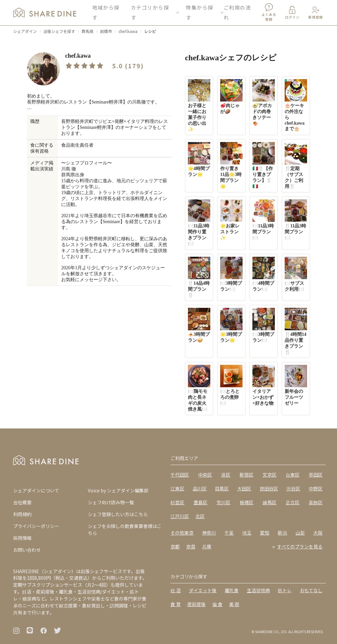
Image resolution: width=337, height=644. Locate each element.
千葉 (229, 533)
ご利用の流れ (237, 13)
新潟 (282, 533)
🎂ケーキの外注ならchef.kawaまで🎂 (296, 105)
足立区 (293, 502)
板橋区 (246, 502)
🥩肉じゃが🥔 (231, 97)
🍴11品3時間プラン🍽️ (296, 220)
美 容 (234, 604)
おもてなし (311, 590)
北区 (200, 516)
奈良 (191, 546)
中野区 (316, 488)
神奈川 (209, 533)
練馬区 (270, 502)
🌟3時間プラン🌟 (231, 325)
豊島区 (200, 502)
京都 (175, 546)
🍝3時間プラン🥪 (199, 325)
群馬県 (88, 31)
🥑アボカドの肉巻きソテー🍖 (264, 102)
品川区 (200, 488)
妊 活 (176, 590)
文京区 (270, 475)
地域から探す (106, 13)
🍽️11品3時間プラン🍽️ (264, 220)
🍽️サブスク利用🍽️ (296, 274)
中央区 (205, 475)
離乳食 (232, 590)
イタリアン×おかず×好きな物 (264, 385)
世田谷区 (269, 488)
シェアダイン (25, 31)
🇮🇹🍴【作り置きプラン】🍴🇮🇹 (264, 165)
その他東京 (182, 533)
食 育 (176, 604)
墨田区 (316, 475)
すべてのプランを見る (300, 546)
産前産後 (196, 604)
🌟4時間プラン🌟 (199, 160)
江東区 (177, 488)
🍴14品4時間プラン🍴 (199, 277)
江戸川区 (180, 516)
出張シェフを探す (59, 31)
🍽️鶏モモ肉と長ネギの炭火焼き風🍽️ (199, 388)
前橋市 (106, 31)
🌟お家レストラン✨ (231, 220)
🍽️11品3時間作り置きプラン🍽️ (199, 223)
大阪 (318, 533)
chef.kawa (128, 31)
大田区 (244, 488)
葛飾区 (316, 502)
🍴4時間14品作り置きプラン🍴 (296, 331)
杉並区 (177, 502)
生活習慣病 (258, 590)
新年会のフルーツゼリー (296, 385)
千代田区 (180, 475)
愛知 (265, 533)
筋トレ (285, 590)
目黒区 (222, 488)
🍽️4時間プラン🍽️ (264, 274)
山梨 (300, 533)
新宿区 (246, 475)
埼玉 (247, 533)
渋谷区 (293, 488)
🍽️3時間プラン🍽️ (231, 274)
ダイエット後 (203, 590)
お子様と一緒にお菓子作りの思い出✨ (199, 105)
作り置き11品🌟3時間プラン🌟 (231, 165)
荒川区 (223, 502)
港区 (226, 475)
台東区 (293, 475)
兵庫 (207, 546)
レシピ (150, 31)
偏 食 (217, 604)
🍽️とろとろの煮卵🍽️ (231, 385)
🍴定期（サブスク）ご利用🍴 (296, 165)
